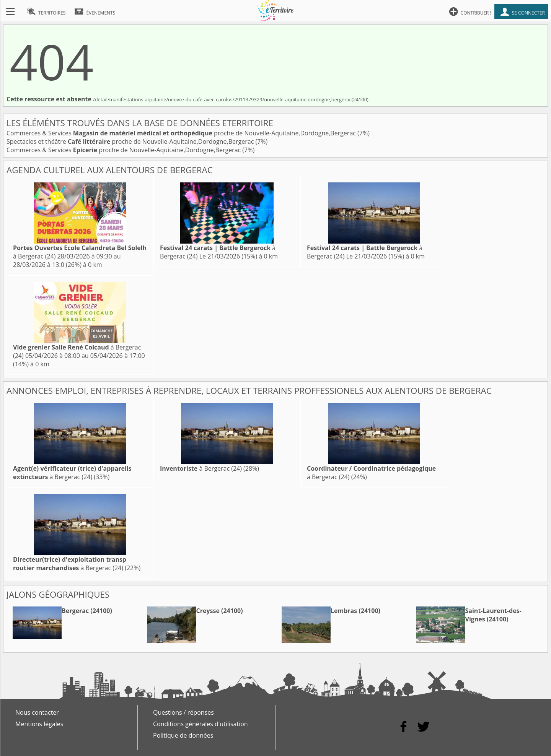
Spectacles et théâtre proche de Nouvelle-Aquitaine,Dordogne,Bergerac (131, 141)
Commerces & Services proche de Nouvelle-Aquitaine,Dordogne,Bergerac (182, 133)
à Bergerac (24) (72, 473)
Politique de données (183, 735)
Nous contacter (37, 712)
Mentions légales (39, 724)
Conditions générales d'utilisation (201, 724)
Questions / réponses (183, 712)
